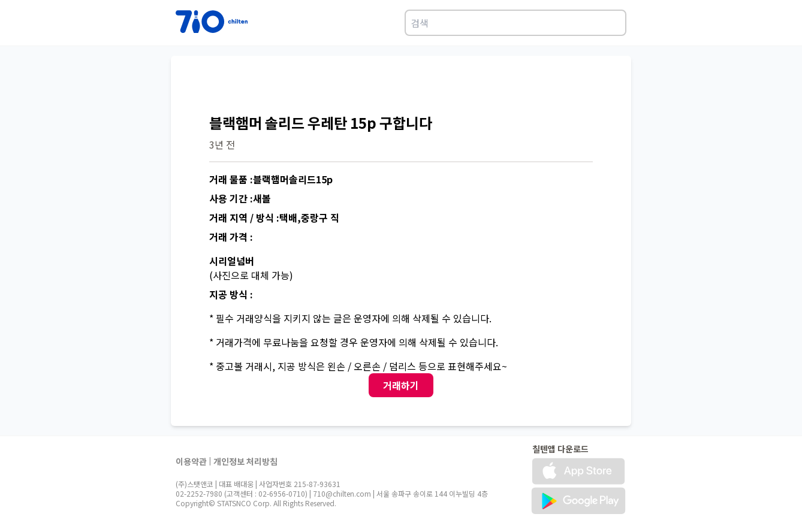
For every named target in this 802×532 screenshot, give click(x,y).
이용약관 (191, 461)
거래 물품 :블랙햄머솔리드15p (271, 179)
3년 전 (222, 144)
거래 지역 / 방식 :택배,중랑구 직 (274, 217)
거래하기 (401, 385)
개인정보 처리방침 (245, 461)
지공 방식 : (231, 294)
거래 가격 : (231, 237)
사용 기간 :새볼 (240, 198)
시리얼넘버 (232, 261)
